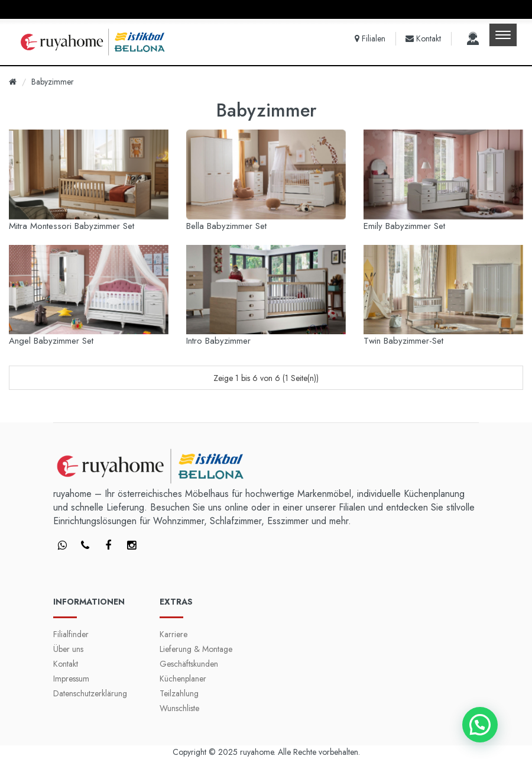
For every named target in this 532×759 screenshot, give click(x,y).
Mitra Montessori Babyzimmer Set (72, 226)
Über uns (68, 649)
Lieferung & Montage (196, 649)
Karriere (173, 634)
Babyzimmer (53, 82)
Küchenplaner (183, 679)
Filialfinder (71, 634)
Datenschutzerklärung (90, 693)
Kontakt (66, 664)
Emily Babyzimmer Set (404, 226)
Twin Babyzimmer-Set (403, 341)
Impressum (71, 679)
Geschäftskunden (189, 664)
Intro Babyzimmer (218, 341)
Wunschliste (179, 708)
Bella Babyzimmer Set (226, 226)
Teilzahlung (179, 693)
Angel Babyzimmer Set (51, 341)
